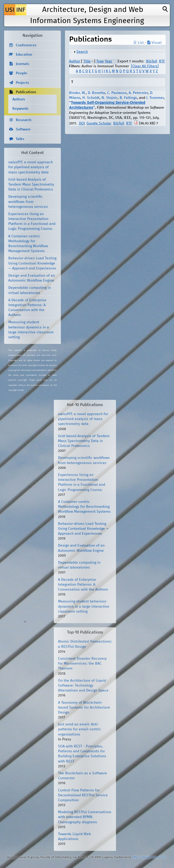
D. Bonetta (96, 93)
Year (108, 61)
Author (75, 61)
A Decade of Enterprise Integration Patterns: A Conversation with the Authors (83, 585)
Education (24, 55)
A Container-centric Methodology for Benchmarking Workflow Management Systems (84, 507)
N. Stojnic (110, 98)
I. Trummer (155, 98)
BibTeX (152, 61)
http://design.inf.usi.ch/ (149, 857)
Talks (20, 139)
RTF (162, 61)
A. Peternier (138, 93)
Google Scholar (99, 123)
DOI (82, 123)
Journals (23, 64)
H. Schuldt (91, 98)
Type (100, 61)
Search (82, 52)
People (21, 73)
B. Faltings (128, 98)
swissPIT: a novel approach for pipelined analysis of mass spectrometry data (31, 167)
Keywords (20, 109)
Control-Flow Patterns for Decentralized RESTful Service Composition (83, 795)
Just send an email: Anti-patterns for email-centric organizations (79, 729)
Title (87, 61)
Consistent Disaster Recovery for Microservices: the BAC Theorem (82, 664)
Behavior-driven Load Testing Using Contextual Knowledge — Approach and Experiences (32, 263)
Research (24, 120)
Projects (23, 83)
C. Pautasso (117, 93)
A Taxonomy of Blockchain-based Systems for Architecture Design (84, 708)
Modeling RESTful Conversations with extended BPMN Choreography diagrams (85, 817)
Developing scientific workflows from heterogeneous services (28, 202)
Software (23, 129)
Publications (26, 92)
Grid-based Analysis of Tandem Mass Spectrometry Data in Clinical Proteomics (31, 185)
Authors (19, 99)
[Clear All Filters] (145, 66)
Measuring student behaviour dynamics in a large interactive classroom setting (84, 606)
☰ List (139, 43)
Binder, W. (77, 93)
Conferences (26, 45)
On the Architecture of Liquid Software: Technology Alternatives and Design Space (83, 686)
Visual (154, 43)
